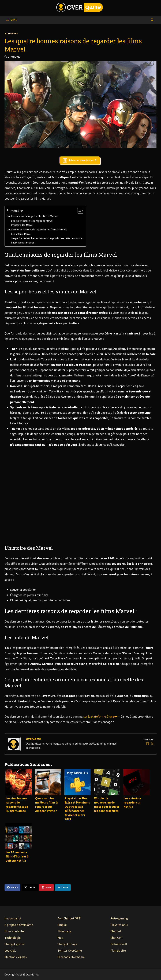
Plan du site (118, 951)
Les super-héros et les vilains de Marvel (32, 221)
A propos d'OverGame (19, 925)
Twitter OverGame (70, 951)
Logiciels (10, 951)
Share (12, 887)
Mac (60, 938)
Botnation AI (119, 944)
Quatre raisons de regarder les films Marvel (32, 216)
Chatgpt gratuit (15, 944)
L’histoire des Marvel (22, 225)
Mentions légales (16, 957)
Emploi (62, 925)
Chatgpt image (67, 944)
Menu (12, 20)
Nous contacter (15, 931)
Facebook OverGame (71, 957)
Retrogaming (119, 918)
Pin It (46, 887)
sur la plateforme (101, 716)
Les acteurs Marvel (21, 234)
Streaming (11, 33)
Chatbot (116, 931)
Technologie (13, 938)
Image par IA (13, 918)
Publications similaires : (23, 243)
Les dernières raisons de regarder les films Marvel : (37, 229)
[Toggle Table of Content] (79, 211)
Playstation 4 (119, 925)
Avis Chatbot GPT (69, 918)
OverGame (33, 739)
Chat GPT (117, 938)
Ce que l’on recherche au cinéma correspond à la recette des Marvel (47, 238)
